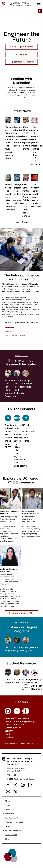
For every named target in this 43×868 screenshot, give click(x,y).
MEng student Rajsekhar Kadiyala (31, 512)
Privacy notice (11, 835)
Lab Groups (10, 331)
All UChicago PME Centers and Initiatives (22, 743)
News (7, 826)
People (8, 805)
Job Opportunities (13, 818)
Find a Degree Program (22, 47)
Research (21, 356)
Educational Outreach (14, 822)
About (8, 801)
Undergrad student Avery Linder (8, 570)
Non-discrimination (13, 831)
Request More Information (21, 62)
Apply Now (21, 54)
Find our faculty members (15, 335)
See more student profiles (22, 613)
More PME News (21, 222)
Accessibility (10, 814)
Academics (9, 327)
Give (7, 839)
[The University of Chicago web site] (4, 3)
